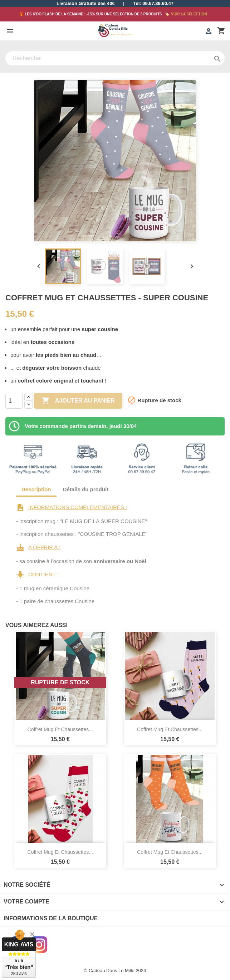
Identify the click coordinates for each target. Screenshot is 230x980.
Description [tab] (36, 489)
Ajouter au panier (78, 401)
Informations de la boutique (51, 918)
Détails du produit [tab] (86, 489)
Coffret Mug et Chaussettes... (60, 729)
